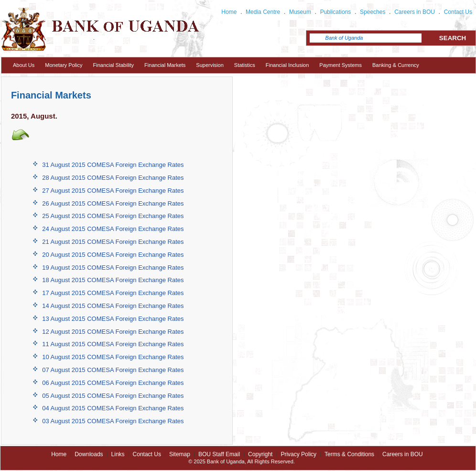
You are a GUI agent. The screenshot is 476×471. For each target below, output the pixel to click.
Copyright (260, 454)
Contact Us (458, 12)
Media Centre (263, 12)
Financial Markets (165, 65)
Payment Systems (341, 65)
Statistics (245, 65)
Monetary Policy (64, 65)
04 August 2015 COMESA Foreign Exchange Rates (113, 408)
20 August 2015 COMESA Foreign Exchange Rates (113, 255)
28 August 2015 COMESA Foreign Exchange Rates (113, 178)
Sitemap (180, 454)
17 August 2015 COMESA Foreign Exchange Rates (113, 293)
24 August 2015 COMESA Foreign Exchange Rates (113, 229)
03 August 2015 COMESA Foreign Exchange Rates (113, 421)
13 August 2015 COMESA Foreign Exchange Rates (113, 319)
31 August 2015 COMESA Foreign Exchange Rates (113, 165)
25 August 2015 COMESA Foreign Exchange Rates (113, 216)
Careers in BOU (415, 12)
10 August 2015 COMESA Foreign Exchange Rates (113, 357)
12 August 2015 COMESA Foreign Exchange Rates (113, 332)
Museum (300, 12)
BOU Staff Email (219, 454)
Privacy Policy (298, 454)
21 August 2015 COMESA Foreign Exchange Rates (113, 242)
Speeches (373, 12)
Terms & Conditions (349, 454)
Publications (336, 12)
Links (118, 454)
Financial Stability (114, 65)
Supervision (210, 65)
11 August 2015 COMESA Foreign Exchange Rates (113, 344)
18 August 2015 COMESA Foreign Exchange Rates (113, 280)
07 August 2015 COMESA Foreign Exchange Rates (113, 370)
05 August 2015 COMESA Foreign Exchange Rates (113, 396)
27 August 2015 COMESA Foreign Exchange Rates (113, 191)
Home (229, 12)
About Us (24, 65)
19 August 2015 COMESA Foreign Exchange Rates (113, 268)
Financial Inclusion (287, 65)
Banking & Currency (396, 65)
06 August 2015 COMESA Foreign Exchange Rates (113, 383)
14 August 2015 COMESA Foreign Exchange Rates (113, 306)
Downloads (89, 454)
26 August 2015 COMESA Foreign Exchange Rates (113, 203)
